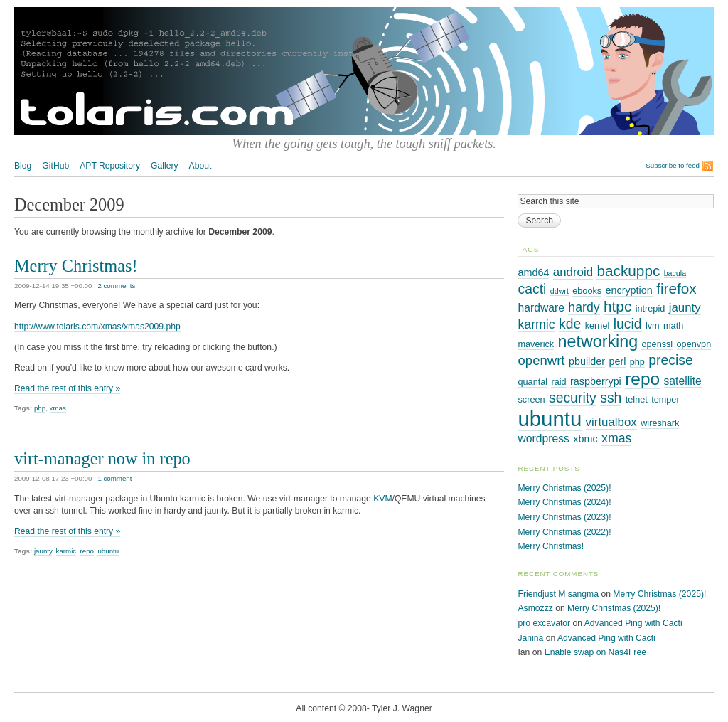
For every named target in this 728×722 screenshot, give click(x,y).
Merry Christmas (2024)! (564, 502)
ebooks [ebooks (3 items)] (587, 291)
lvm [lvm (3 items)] (653, 326)
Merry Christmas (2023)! (564, 517)
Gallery (165, 166)
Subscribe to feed (673, 165)
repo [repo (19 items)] (642, 379)
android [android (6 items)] (573, 272)
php (40, 408)
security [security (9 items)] (573, 398)
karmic (66, 551)
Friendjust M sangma (558, 594)
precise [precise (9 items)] (671, 360)
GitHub (55, 166)
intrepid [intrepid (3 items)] (651, 309)
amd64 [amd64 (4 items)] (533, 272)
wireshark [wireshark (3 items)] (660, 423)
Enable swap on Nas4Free (595, 652)
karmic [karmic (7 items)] (536, 324)
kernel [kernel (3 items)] (598, 326)
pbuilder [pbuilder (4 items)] (587, 361)
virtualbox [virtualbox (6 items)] (611, 422)
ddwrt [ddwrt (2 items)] (560, 291)
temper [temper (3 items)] (665, 400)
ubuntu (108, 551)
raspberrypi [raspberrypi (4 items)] (596, 381)
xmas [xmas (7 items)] (616, 438)
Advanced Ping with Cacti (633, 623)
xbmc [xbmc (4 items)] (585, 439)
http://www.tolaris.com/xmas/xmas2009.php (97, 327)
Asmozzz (535, 608)
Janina (530, 638)
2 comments (116, 286)
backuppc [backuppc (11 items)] (628, 271)
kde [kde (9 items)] (570, 324)
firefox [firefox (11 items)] (676, 288)
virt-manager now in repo (102, 458)
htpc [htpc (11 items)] (617, 306)
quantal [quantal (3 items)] (532, 382)
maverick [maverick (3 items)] (536, 344)
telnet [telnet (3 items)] (637, 400)
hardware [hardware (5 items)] (541, 308)
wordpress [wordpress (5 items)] (543, 439)
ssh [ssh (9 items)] (611, 398)
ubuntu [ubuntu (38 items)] (550, 419)
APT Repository (110, 166)
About (200, 166)
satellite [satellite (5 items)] (683, 381)
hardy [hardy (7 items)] (584, 307)
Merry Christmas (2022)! (564, 532)
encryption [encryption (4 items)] (629, 290)
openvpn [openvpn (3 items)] (694, 344)
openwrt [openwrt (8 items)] (541, 360)
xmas (58, 408)
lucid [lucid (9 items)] (628, 324)
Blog (23, 166)
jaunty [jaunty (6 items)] (685, 308)
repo (87, 551)
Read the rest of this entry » (67, 388)
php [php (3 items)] (637, 362)
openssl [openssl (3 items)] (657, 344)
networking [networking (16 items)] (598, 341)
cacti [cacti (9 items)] (532, 289)
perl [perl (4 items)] (617, 361)
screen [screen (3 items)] (531, 400)
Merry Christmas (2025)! (564, 488)
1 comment (114, 478)
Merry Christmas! (76, 266)
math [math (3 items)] (673, 326)
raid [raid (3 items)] (558, 382)
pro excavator (544, 623)
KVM (382, 499)
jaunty (43, 551)
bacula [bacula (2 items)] (675, 273)
